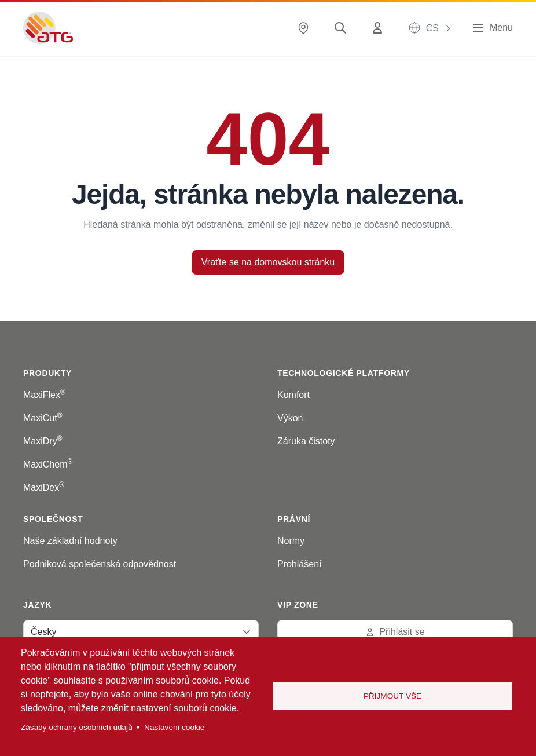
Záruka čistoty (306, 441)
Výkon (290, 418)
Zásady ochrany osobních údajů (77, 727)
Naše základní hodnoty (70, 541)
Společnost (53, 519)
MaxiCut (43, 418)
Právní (294, 519)
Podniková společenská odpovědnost (100, 564)
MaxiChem (48, 464)
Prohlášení (300, 564)
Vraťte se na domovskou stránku (268, 262)
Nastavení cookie (174, 727)
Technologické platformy (344, 373)
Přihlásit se (395, 632)
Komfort (293, 395)
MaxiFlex (44, 395)
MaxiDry (43, 441)
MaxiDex (44, 487)
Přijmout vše (392, 696)
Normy (291, 541)
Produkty (47, 373)
